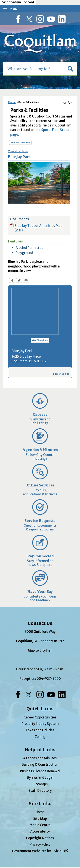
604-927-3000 (49, 679)
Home (12, 102)
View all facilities (18, 151)
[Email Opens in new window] (26, 281)
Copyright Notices (40, 838)
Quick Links (40, 709)
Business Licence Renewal (40, 771)
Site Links (40, 804)
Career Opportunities (40, 717)
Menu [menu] (14, 9)
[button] (70, 69)
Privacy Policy (40, 844)
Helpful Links (40, 750)
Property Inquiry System (40, 724)
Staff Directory (40, 791)
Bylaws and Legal (40, 778)
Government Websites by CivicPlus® (40, 851)
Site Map (40, 819)
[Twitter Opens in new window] (19, 281)
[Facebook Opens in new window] (12, 281)
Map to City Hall (40, 650)
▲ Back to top (61, 374)
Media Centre (40, 825)
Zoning (40, 737)
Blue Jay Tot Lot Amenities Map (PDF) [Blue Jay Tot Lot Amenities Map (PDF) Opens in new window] (39, 228)
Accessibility (40, 831)
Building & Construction (40, 764)
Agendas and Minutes (40, 758)
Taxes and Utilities (40, 730)
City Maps (40, 784)
